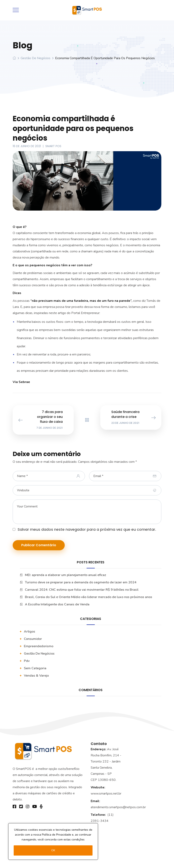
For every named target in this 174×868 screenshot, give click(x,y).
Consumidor (33, 639)
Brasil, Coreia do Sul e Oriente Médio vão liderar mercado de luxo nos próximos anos (89, 597)
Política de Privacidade (56, 835)
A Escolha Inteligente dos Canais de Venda (57, 604)
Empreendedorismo (39, 646)
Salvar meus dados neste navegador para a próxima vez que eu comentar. (87, 529)
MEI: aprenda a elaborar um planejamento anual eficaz (65, 575)
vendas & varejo (36, 676)
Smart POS (53, 146)
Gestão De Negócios (36, 58)
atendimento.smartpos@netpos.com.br (118, 807)
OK (53, 850)
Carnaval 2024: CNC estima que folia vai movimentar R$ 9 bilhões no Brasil (82, 590)
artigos (30, 632)
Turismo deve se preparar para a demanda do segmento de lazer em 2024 (81, 582)
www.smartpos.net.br (106, 794)
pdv (27, 661)
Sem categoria (35, 668)
